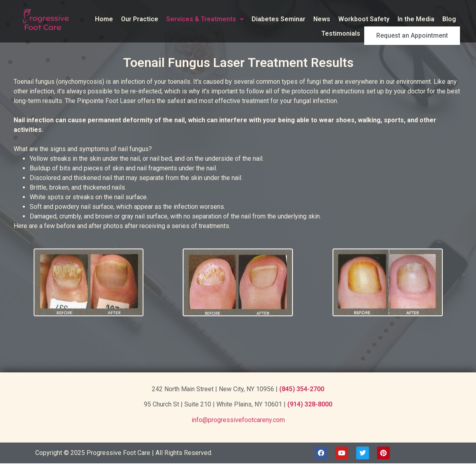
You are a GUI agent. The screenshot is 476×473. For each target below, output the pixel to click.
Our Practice (140, 19)
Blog (449, 19)
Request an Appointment (421, 34)
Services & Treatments (205, 19)
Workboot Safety (364, 19)
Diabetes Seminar (278, 19)
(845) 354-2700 (302, 389)
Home (104, 19)
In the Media (416, 19)
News (322, 19)
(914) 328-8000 (310, 404)
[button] (205, 19)
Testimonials (358, 33)
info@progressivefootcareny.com (238, 420)
